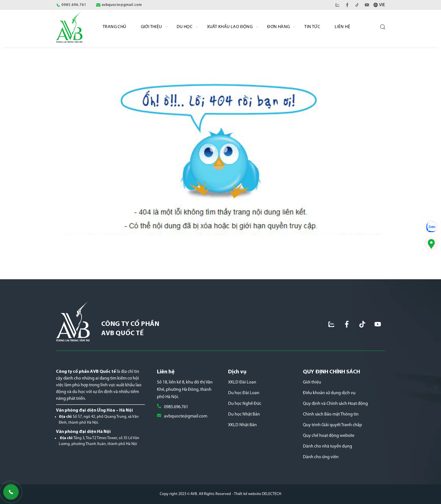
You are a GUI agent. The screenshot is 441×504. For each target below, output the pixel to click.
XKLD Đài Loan (242, 382)
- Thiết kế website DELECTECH (257, 494)
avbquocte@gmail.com (186, 416)
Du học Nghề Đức (245, 404)
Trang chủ (114, 27)
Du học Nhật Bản (244, 414)
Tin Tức (312, 27)
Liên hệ (342, 27)
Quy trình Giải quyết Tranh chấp (332, 425)
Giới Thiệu (151, 27)
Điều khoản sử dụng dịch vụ (329, 393)
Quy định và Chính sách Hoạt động (335, 404)
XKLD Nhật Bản (242, 425)
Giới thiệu (312, 382)
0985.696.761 (176, 407)
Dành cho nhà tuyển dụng (328, 446)
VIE (382, 5)
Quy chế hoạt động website (329, 436)
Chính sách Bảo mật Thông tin (331, 414)
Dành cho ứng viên (321, 457)
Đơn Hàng (278, 27)
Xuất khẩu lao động (230, 27)
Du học (184, 27)
